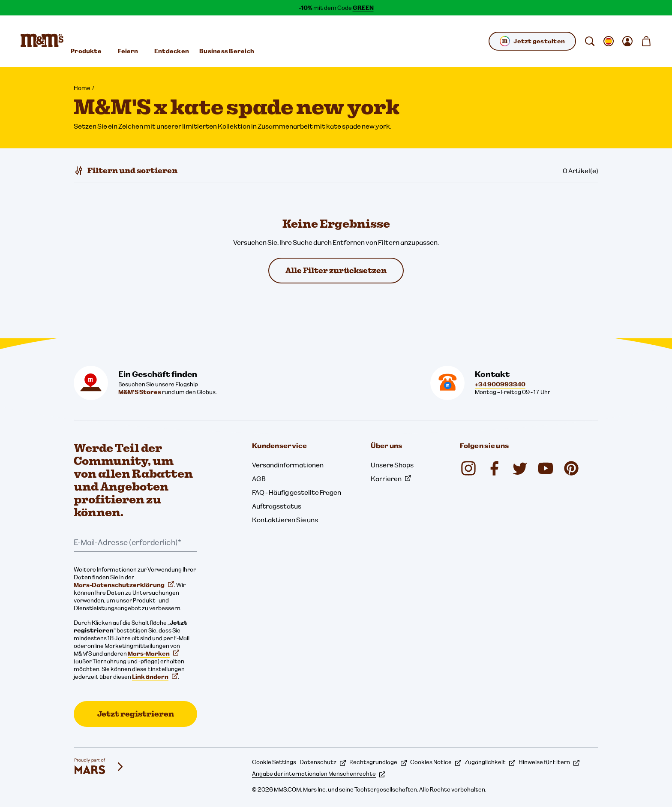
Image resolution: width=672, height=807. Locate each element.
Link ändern (155, 677)
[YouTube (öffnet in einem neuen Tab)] (546, 468)
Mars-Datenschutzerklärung (124, 585)
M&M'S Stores (140, 392)
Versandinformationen (288, 465)
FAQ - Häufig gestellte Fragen (297, 492)
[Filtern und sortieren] (126, 171)
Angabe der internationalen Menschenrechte (319, 774)
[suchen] (590, 41)
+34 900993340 (500, 384)
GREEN (363, 8)
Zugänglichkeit (490, 762)
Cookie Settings (274, 762)
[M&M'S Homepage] (42, 41)
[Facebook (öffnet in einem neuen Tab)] (494, 468)
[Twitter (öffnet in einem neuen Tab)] (520, 468)
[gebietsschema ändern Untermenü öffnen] (609, 41)
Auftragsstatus (277, 506)
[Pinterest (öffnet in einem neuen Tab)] (571, 468)
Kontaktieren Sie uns (285, 520)
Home (82, 88)
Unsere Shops (392, 465)
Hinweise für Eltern (549, 762)
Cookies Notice (436, 762)
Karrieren (391, 479)
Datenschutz (323, 762)
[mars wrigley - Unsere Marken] (99, 767)
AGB (259, 479)
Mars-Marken (153, 653)
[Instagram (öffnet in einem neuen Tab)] (468, 468)
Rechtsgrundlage (378, 762)
